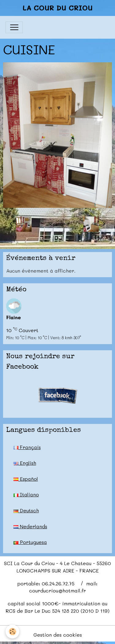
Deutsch (26, 510)
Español (26, 479)
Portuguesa (30, 542)
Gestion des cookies (58, 635)
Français (27, 447)
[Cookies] (12, 632)
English (25, 463)
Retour (57, 224)
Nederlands (30, 526)
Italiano (26, 494)
